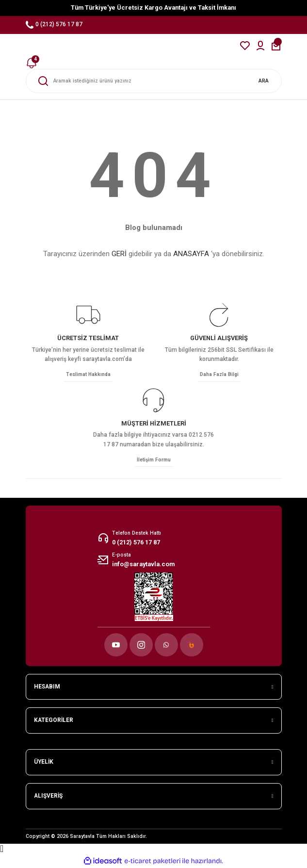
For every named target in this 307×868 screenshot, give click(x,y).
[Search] (154, 81)
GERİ (119, 254)
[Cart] (276, 46)
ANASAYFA (191, 254)
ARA (264, 81)
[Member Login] (260, 46)
